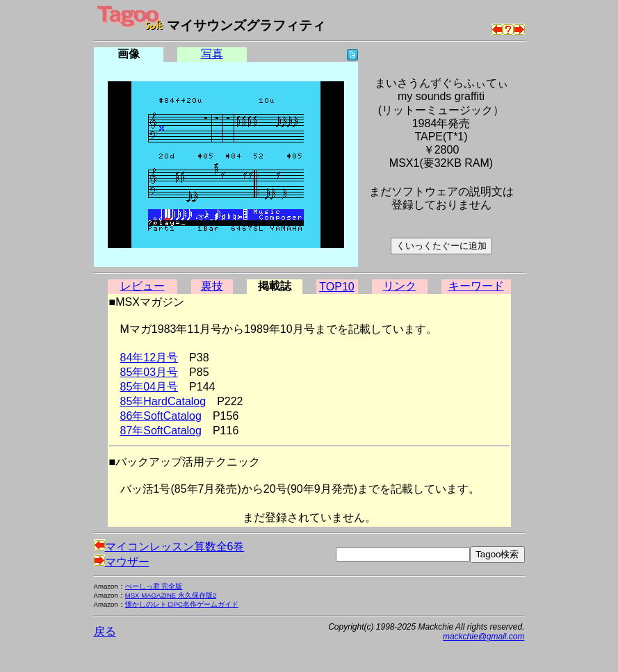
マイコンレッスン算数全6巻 (169, 547)
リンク (400, 286)
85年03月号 (149, 372)
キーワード (476, 286)
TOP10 (336, 287)
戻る (105, 631)
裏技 (212, 286)
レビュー (143, 286)
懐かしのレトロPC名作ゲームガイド (182, 604)
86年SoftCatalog (161, 416)
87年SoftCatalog (161, 431)
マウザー (122, 562)
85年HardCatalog (163, 401)
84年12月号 (149, 358)
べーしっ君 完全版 (154, 586)
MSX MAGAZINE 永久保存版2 (171, 595)
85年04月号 (149, 387)
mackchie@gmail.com (484, 637)
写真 (212, 54)
